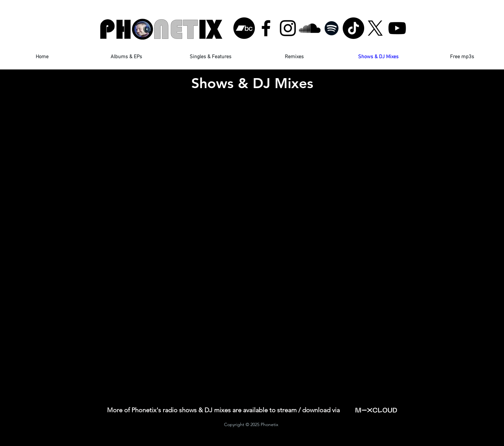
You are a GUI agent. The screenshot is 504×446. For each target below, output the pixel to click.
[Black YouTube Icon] (397, 28)
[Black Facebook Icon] (266, 28)
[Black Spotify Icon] (332, 28)
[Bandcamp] (244, 28)
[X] (375, 28)
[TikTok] (353, 28)
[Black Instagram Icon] (288, 28)
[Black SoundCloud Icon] (310, 28)
